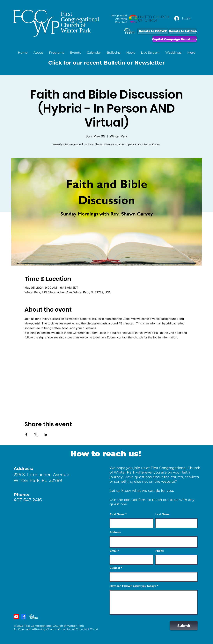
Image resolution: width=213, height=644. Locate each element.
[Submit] (184, 626)
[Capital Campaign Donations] (175, 39)
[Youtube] (16, 617)
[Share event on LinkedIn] (45, 435)
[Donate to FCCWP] (153, 31)
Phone (160, 551)
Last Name (162, 514)
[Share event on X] (36, 435)
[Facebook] (23, 617)
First (66, 14)
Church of (73, 25)
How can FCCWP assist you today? (133, 586)
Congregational (80, 19)
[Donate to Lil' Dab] (183, 31)
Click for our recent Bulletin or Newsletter (106, 63)
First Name (117, 514)
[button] (38, 53)
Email (114, 551)
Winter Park (76, 30)
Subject (115, 568)
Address (115, 532)
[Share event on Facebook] (26, 435)
